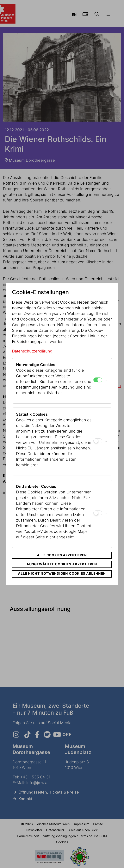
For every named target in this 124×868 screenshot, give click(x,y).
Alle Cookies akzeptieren (62, 555)
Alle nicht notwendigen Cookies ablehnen (62, 573)
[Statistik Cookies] (98, 441)
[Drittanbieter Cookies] (98, 513)
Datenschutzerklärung (32, 351)
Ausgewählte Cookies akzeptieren (62, 564)
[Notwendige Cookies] (98, 380)
